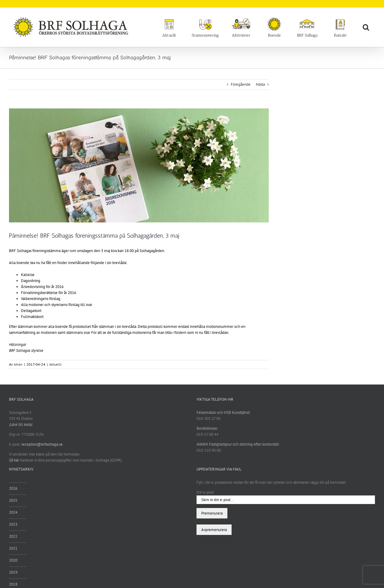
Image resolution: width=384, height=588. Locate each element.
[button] (366, 27)
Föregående (241, 84)
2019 (13, 572)
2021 (13, 548)
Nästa (260, 84)
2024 (13, 512)
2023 (13, 524)
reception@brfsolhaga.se (42, 444)
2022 (13, 536)
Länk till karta (21, 425)
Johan (18, 364)
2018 (13, 584)
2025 (13, 500)
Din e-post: (205, 492)
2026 (13, 488)
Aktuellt (55, 364)
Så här (14, 460)
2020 (13, 560)
